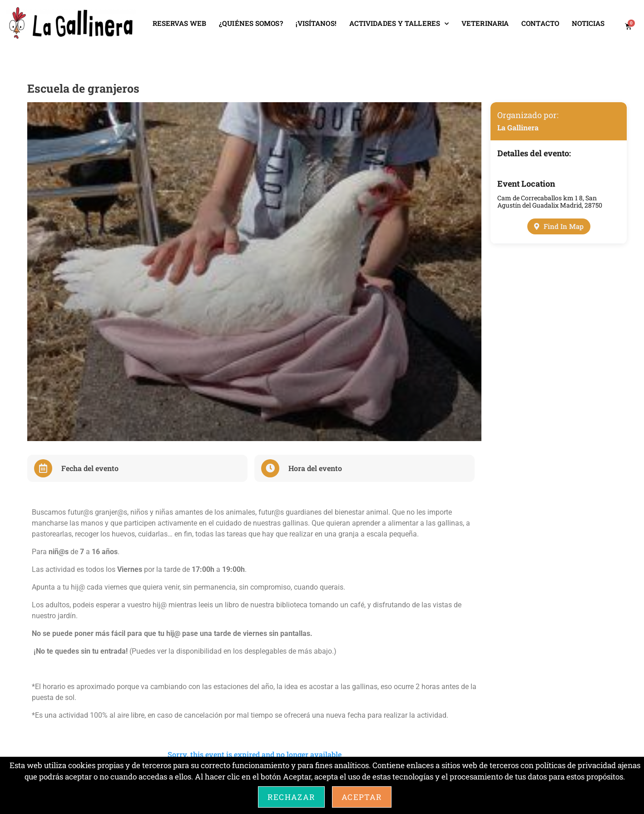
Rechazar (291, 797)
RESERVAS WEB (179, 23)
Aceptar (362, 797)
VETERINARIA (485, 23)
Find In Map (559, 226)
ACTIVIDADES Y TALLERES (399, 24)
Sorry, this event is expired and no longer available (255, 754)
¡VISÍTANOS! (316, 23)
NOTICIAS (588, 23)
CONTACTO (540, 23)
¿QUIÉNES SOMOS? (251, 23)
